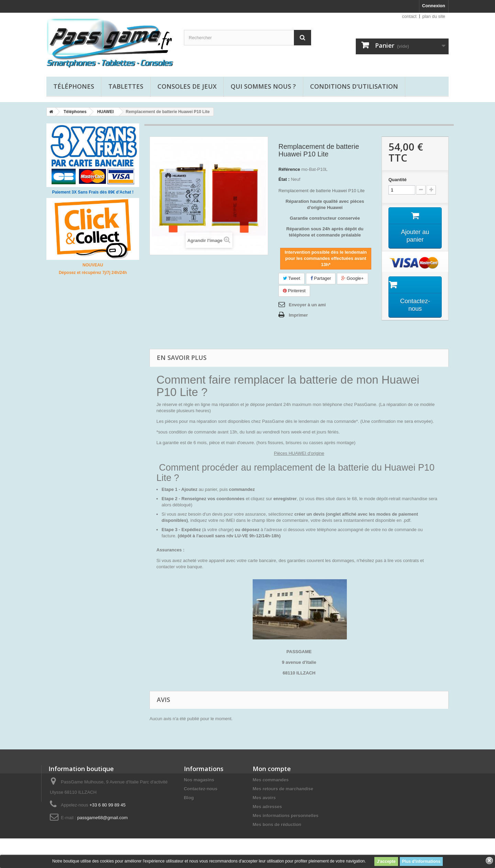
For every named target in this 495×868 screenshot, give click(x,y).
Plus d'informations (421, 861)
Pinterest (294, 291)
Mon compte (272, 769)
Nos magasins (199, 780)
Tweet (291, 278)
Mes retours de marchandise (283, 789)
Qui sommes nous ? (263, 86)
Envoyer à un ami (307, 305)
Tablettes (126, 86)
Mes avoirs (264, 798)
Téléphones (74, 86)
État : (284, 179)
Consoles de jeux (187, 86)
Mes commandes (271, 780)
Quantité (398, 180)
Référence (289, 169)
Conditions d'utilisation (354, 86)
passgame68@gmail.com (103, 818)
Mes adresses (267, 807)
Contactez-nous (201, 789)
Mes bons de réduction (277, 825)
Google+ (353, 278)
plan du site (434, 16)
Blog (189, 798)
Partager (321, 278)
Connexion (434, 6)
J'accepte (386, 861)
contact (409, 16)
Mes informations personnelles (285, 816)
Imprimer (298, 315)
